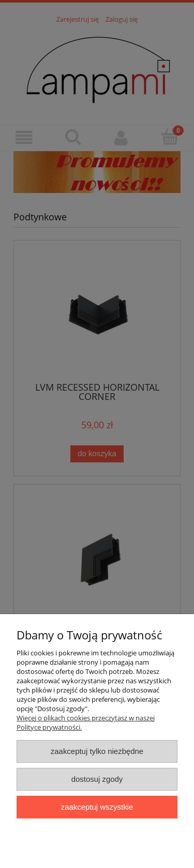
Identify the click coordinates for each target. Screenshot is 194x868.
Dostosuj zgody (97, 779)
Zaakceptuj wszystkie (97, 807)
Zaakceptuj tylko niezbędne (97, 751)
